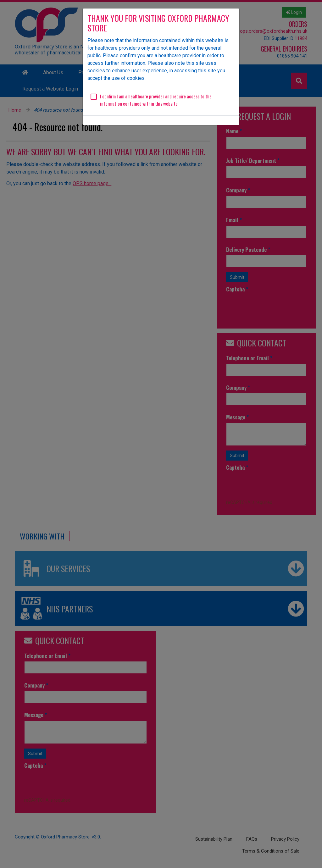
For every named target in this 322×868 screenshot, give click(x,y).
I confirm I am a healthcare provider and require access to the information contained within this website (156, 100)
